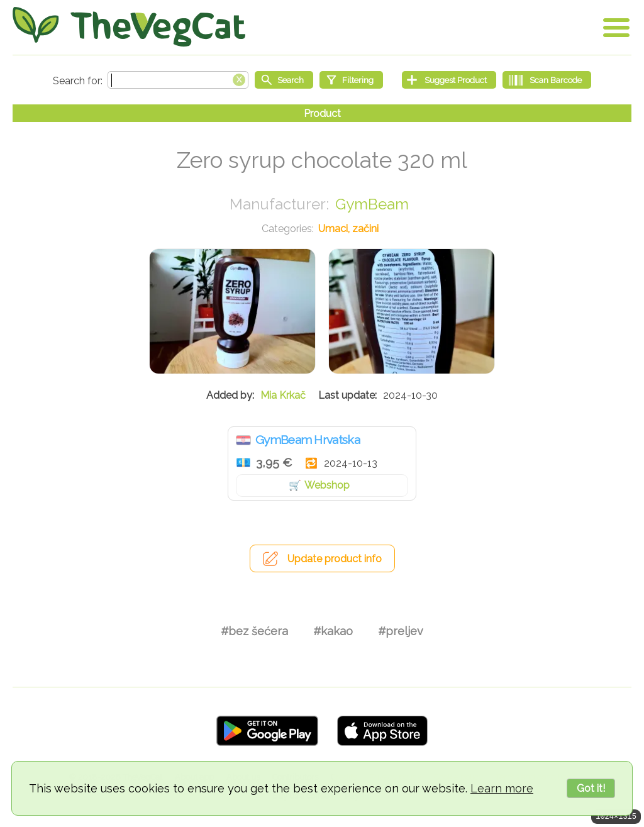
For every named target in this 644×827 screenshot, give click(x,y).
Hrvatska (243, 440)
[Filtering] (351, 80)
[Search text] (178, 80)
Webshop (327, 485)
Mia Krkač (283, 395)
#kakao (333, 631)
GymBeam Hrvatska (308, 440)
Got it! (591, 788)
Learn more (502, 788)
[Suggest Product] (449, 80)
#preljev (401, 631)
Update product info (335, 559)
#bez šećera (254, 631)
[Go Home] (129, 27)
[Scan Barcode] (547, 80)
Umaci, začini (348, 229)
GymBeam (372, 204)
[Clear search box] (239, 79)
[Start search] (284, 80)
